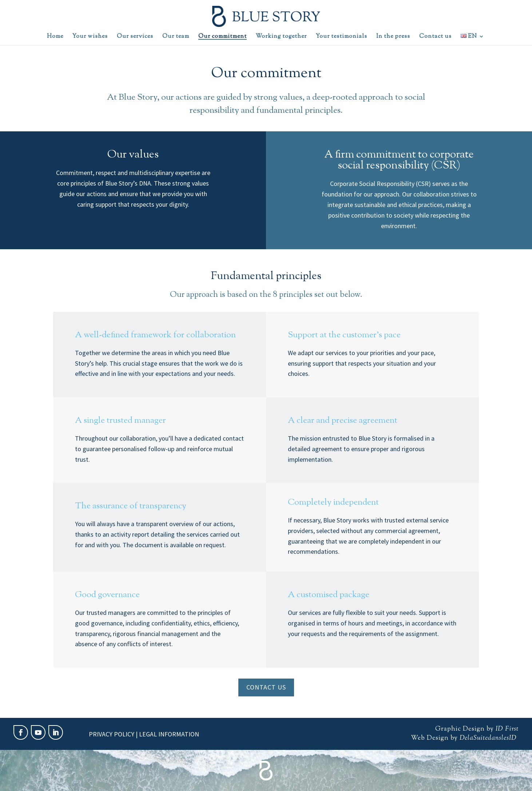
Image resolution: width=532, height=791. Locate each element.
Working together (281, 37)
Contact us (435, 37)
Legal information (169, 734)
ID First (507, 729)
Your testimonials (342, 37)
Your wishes (90, 37)
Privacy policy (112, 734)
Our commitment (223, 37)
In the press (393, 37)
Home (55, 37)
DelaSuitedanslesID (487, 738)
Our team (176, 37)
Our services (135, 37)
